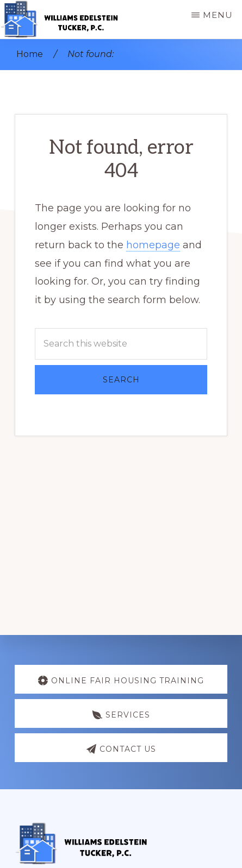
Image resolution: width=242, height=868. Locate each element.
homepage (153, 245)
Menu (218, 15)
